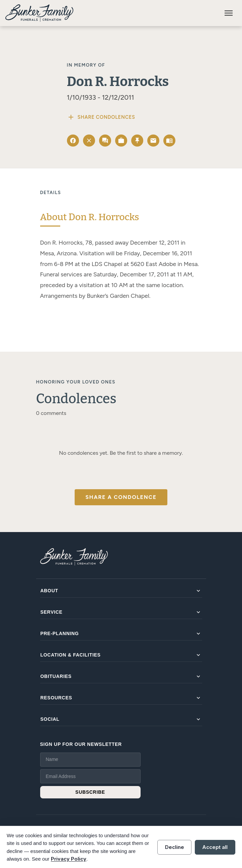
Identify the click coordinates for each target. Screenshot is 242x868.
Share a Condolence (121, 497)
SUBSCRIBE (90, 792)
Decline (175, 847)
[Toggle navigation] (229, 13)
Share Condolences (101, 117)
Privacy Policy (69, 859)
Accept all (215, 847)
